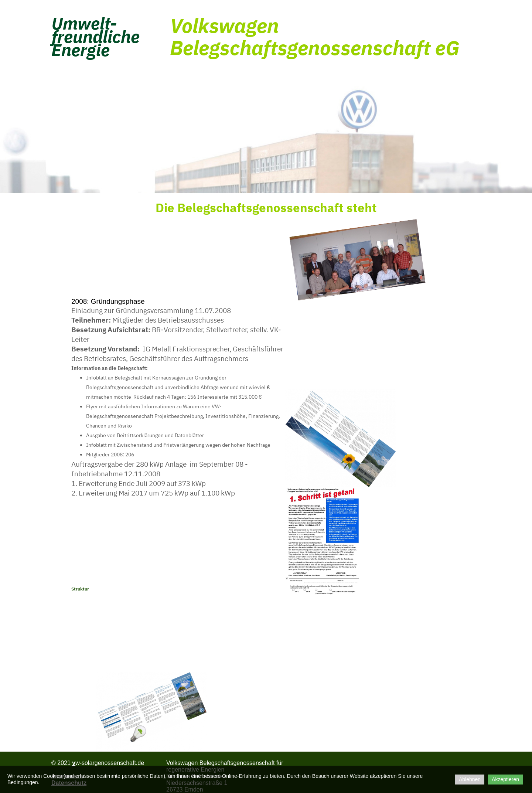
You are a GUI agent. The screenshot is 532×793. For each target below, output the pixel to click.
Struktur (80, 589)
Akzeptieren (505, 779)
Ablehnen (470, 779)
